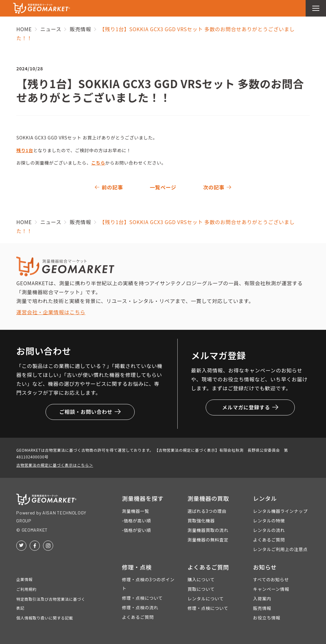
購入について (201, 579)
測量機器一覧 (136, 511)
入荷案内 (262, 598)
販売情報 (262, 608)
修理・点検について (142, 598)
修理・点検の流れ (140, 607)
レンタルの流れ (269, 530)
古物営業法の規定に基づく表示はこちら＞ (55, 465)
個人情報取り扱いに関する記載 (45, 618)
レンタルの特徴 (269, 520)
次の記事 (214, 187)
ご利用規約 (26, 589)
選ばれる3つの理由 (207, 511)
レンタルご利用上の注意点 (280, 549)
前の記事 (112, 187)
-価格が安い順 (136, 530)
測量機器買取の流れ (208, 530)
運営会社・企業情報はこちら (51, 312)
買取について (201, 589)
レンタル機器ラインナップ (280, 511)
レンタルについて (206, 598)
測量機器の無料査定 (208, 540)
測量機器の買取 (208, 498)
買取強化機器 (201, 520)
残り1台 (25, 150)
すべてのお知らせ (271, 579)
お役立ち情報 (267, 618)
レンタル (265, 498)
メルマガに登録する (250, 407)
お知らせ (265, 567)
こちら (98, 163)
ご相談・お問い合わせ (90, 412)
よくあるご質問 (269, 540)
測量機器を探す (143, 498)
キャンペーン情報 (271, 589)
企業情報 (24, 579)
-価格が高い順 (136, 520)
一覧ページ (163, 187)
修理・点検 (137, 567)
